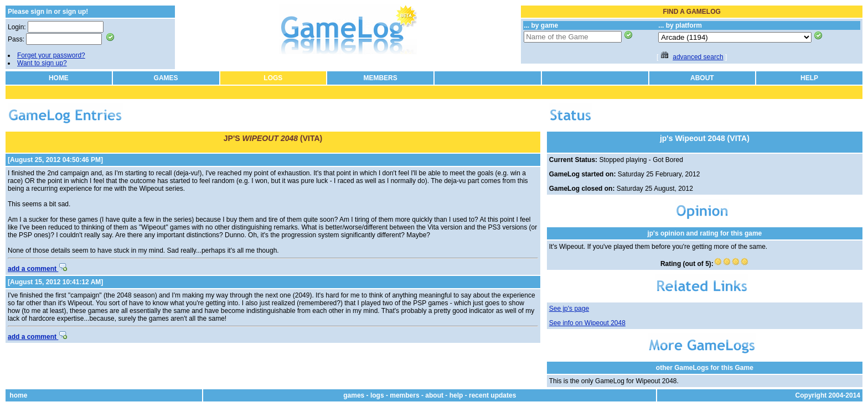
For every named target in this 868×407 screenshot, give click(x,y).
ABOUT (702, 78)
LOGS (273, 78)
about (434, 395)
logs (377, 395)
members (404, 395)
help (456, 395)
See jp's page (569, 309)
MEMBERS (380, 78)
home (18, 395)
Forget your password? (51, 55)
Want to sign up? (42, 63)
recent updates (492, 395)
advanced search (698, 57)
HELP (809, 78)
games (354, 395)
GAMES (166, 78)
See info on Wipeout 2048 (587, 323)
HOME (59, 78)
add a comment (37, 269)
